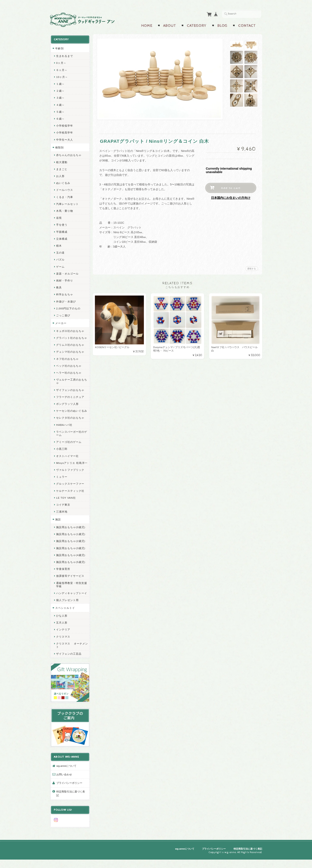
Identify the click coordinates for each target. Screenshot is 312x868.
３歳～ (60, 97)
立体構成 (62, 238)
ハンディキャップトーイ (70, 604)
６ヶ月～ (62, 69)
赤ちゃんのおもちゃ (69, 155)
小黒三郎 (62, 455)
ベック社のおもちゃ (69, 369)
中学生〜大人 (65, 139)
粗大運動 (62, 162)
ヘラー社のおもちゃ (69, 375)
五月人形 (62, 635)
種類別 (59, 147)
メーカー (61, 323)
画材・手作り (65, 280)
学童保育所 (63, 578)
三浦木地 (62, 521)
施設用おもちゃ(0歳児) (71, 536)
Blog (222, 25)
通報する (252, 268)
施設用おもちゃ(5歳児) (71, 571)
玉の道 (60, 252)
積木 (59, 245)
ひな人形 (62, 628)
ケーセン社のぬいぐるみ (70, 415)
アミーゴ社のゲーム (69, 448)
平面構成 (62, 231)
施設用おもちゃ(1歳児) (71, 543)
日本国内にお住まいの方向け (231, 197)
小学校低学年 (65, 125)
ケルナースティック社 (70, 500)
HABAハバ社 (64, 431)
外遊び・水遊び (66, 301)
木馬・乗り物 (65, 210)
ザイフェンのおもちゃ (70, 393)
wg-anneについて (66, 776)
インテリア (63, 642)
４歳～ (60, 104)
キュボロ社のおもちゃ (70, 330)
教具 (59, 287)
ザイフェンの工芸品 (69, 666)
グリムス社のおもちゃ (70, 348)
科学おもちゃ (65, 294)
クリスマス (63, 649)
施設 (58, 529)
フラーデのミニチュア (70, 400)
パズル (60, 259)
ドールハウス (65, 189)
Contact (247, 25)
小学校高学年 (65, 132)
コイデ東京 (63, 514)
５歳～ (60, 111)
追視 (59, 217)
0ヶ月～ (61, 62)
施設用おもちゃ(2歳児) (71, 551)
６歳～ (60, 118)
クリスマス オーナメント (71, 658)
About (170, 25)
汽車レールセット (67, 203)
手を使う (62, 224)
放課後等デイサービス (70, 585)
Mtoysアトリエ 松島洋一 (70, 471)
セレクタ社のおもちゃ (70, 424)
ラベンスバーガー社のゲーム (70, 439)
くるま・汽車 (65, 196)
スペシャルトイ (65, 621)
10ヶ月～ (62, 76)
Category (197, 25)
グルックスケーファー (70, 493)
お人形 (60, 176)
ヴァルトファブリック (70, 479)
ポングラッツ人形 (67, 407)
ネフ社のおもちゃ (67, 361)
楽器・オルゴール (67, 273)
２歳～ (60, 90)
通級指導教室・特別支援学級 (70, 594)
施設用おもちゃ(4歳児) (71, 564)
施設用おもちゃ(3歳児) (71, 557)
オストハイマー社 (67, 462)
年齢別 (59, 48)
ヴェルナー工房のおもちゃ (70, 384)
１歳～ (60, 83)
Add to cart (231, 187)
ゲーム (60, 266)
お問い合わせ (64, 784)
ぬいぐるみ (63, 182)
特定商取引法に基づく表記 (71, 803)
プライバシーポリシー (69, 793)
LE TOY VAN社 (66, 507)
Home (147, 25)
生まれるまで (65, 55)
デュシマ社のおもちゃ (70, 354)
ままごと (62, 168)
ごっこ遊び (63, 315)
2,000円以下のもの (68, 308)
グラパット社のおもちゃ (70, 339)
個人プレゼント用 (67, 613)
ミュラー (62, 486)
